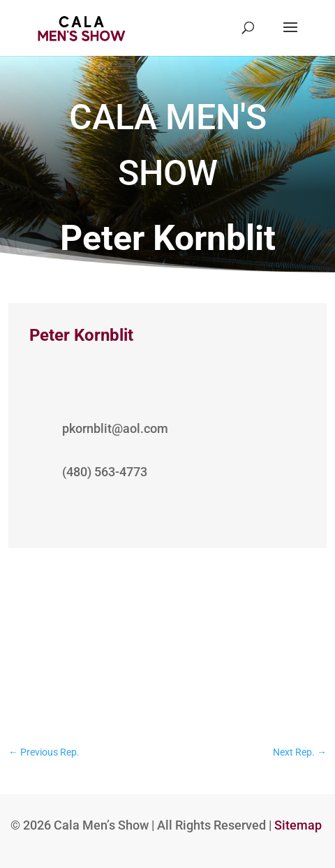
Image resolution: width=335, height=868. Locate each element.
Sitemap (298, 825)
